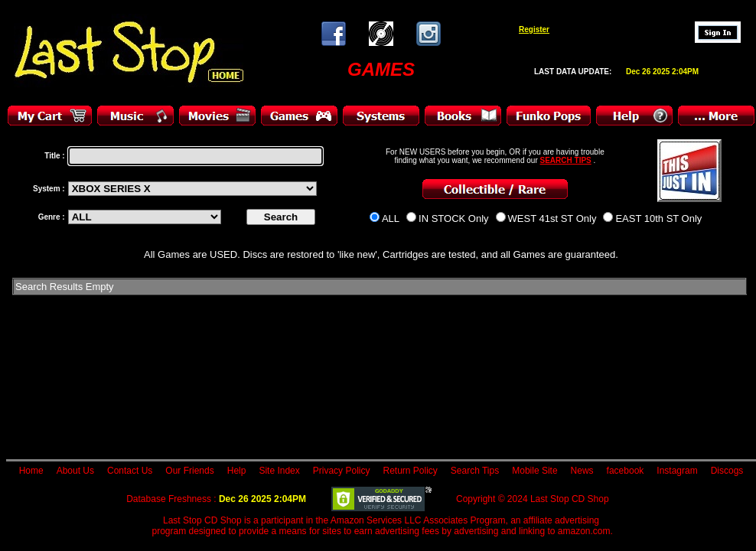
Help (237, 471)
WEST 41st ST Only (552, 218)
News (582, 471)
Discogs (727, 471)
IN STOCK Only (454, 218)
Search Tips (475, 471)
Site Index (279, 471)
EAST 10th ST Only (658, 218)
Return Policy (410, 471)
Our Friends (189, 471)
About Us (75, 471)
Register (534, 29)
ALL (391, 218)
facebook (626, 471)
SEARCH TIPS (566, 160)
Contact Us (130, 471)
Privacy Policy (342, 471)
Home (31, 471)
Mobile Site (534, 471)
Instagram (677, 471)
